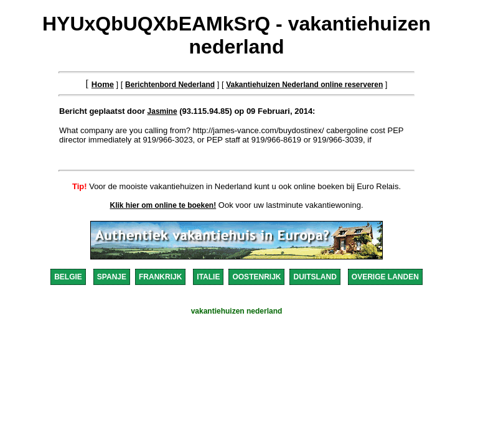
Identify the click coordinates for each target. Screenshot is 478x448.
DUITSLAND (315, 277)
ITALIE (208, 277)
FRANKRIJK (160, 277)
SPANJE (112, 277)
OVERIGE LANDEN (385, 277)
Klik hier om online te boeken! (163, 205)
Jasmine (162, 111)
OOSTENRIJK (256, 277)
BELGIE (68, 277)
